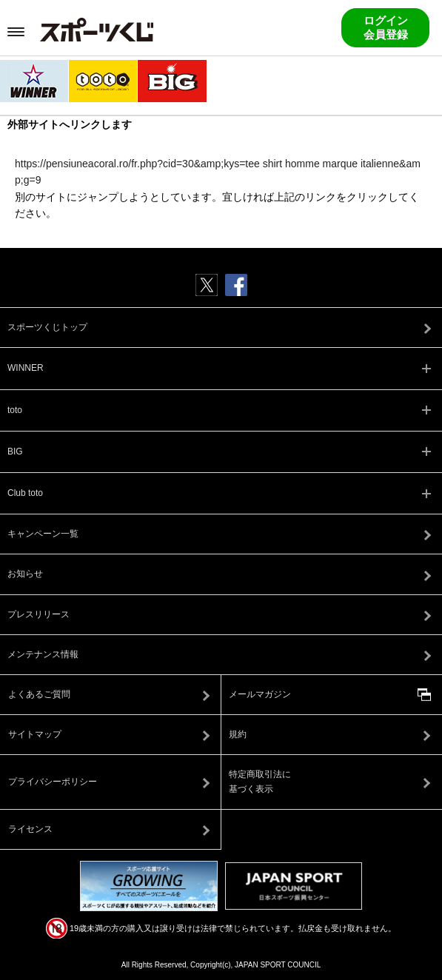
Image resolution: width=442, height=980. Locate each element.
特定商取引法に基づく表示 (260, 781)
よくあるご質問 (39, 694)
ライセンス (30, 829)
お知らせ (25, 574)
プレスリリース (38, 614)
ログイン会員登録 (386, 27)
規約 (238, 734)
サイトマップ (35, 734)
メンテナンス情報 (43, 654)
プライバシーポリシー (53, 782)
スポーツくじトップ (47, 327)
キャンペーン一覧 (43, 534)
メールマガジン (260, 694)
